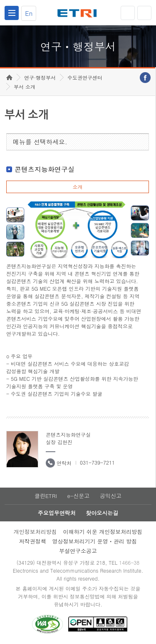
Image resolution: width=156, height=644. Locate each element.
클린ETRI (46, 496)
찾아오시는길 (102, 513)
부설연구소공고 (78, 551)
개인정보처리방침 (35, 532)
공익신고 (111, 496)
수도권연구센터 (85, 77)
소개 (77, 187)
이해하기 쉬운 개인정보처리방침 (103, 532)
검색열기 (144, 13)
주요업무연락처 (57, 513)
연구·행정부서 (40, 77)
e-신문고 (78, 496)
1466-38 (129, 562)
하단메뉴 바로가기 (0, 0)
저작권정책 (33, 541)
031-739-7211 (97, 462)
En (29, 13)
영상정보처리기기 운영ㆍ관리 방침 (95, 541)
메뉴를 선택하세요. (40, 142)
